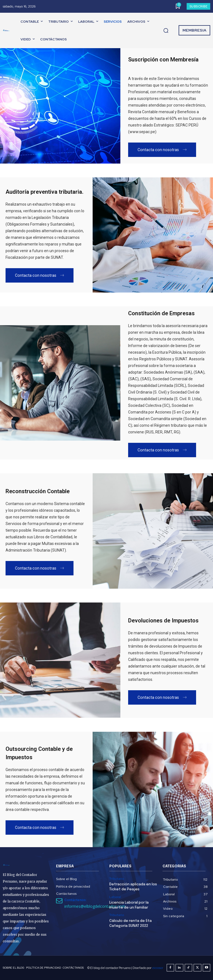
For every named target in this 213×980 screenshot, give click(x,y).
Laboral (115, 897)
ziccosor (158, 968)
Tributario (117, 879)
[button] (166, 30)
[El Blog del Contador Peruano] (7, 30)
